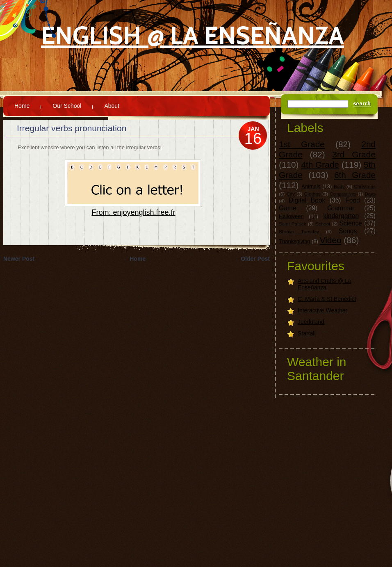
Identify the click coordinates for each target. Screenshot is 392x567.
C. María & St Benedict (327, 299)
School (323, 224)
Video (331, 240)
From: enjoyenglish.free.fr (133, 212)
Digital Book (307, 200)
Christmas (365, 186)
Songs (348, 231)
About (112, 106)
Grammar (341, 208)
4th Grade (320, 165)
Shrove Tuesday (299, 231)
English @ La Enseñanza (193, 35)
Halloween (291, 216)
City (291, 194)
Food (353, 200)
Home (22, 106)
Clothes (312, 194)
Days (370, 194)
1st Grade (302, 144)
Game (287, 208)
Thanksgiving (295, 241)
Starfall (307, 333)
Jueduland (311, 322)
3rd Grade (354, 154)
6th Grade (355, 175)
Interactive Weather (322, 310)
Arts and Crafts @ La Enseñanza (325, 284)
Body (339, 186)
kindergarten (341, 216)
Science (351, 223)
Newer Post (19, 259)
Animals (311, 186)
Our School (67, 106)
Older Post (255, 259)
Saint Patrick (293, 224)
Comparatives (343, 194)
